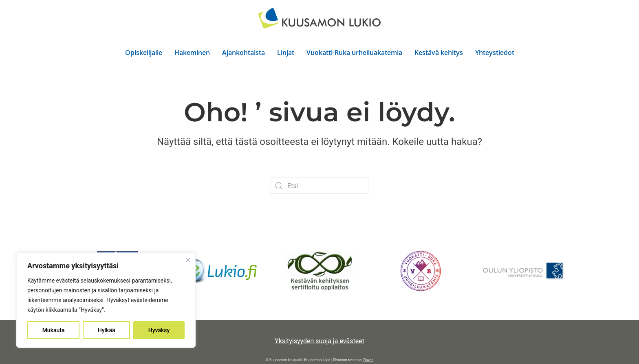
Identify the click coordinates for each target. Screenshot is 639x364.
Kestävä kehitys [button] (439, 53)
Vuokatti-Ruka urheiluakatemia (354, 53)
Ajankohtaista (243, 53)
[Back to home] (319, 18)
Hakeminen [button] (192, 53)
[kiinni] (188, 260)
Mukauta (54, 330)
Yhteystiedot (495, 53)
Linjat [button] (286, 53)
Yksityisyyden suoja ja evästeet (319, 341)
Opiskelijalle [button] (144, 53)
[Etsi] (319, 186)
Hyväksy (159, 330)
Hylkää (107, 330)
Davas (369, 360)
